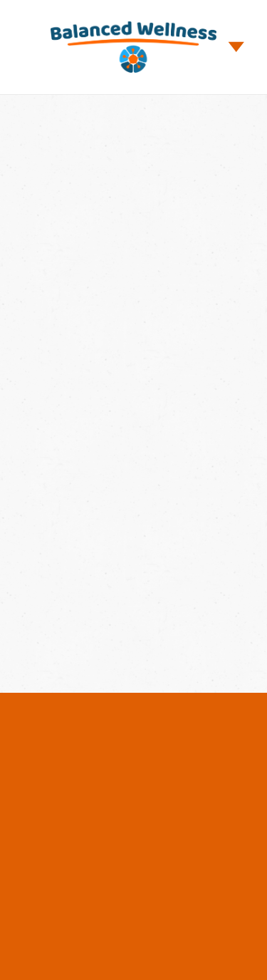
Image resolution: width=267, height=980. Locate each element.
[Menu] (236, 47)
